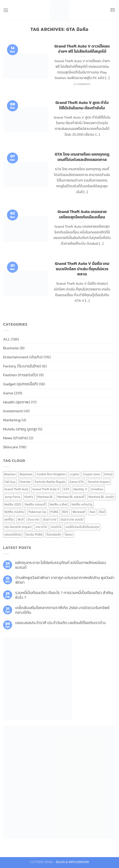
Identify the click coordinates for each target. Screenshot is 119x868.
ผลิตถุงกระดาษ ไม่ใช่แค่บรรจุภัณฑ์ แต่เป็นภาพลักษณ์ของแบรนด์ (61, 565)
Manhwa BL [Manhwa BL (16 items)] (45, 497)
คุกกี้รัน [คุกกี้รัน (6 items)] (9, 519)
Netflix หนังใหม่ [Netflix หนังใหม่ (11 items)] (14, 512)
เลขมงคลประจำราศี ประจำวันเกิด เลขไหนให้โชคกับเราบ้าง (60, 623)
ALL (7, 339)
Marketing (12, 420)
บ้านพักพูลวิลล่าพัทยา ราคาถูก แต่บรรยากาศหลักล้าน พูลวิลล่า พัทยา (65, 580)
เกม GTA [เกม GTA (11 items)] (41, 527)
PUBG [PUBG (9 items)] (54, 512)
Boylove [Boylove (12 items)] (10, 474)
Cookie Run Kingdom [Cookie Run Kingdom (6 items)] (51, 474)
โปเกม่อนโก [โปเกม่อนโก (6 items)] (54, 534)
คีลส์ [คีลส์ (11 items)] (102, 512)
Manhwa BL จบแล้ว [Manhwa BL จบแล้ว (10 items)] (101, 497)
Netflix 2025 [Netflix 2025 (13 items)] (13, 504)
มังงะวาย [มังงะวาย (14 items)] (33, 519)
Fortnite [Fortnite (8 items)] (25, 482)
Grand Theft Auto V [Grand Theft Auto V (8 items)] (46, 489)
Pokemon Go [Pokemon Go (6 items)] (37, 512)
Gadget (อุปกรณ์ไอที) (21, 384)
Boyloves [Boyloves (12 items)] (26, 474)
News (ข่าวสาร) (15, 438)
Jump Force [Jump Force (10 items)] (12, 497)
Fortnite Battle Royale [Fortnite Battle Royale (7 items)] (50, 482)
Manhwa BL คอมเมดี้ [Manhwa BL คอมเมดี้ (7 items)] (71, 497)
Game (8, 393)
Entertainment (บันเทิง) (23, 357)
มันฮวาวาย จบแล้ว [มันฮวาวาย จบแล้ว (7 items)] (72, 519)
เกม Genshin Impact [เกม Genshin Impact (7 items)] (18, 527)
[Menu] (6, 10)
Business (11, 348)
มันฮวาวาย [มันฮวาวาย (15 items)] (50, 519)
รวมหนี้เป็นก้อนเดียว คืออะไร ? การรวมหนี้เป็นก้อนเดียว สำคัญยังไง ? (64, 595)
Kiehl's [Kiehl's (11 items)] (29, 497)
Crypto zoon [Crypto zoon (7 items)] (92, 474)
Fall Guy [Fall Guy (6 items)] (10, 482)
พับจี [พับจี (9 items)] (21, 519)
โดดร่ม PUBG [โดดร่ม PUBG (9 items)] (34, 534)
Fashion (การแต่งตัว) (21, 375)
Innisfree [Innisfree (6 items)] (97, 489)
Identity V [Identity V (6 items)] (80, 489)
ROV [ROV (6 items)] (65, 512)
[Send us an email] (113, 10)
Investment (13, 411)
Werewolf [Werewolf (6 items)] (79, 512)
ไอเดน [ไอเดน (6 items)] (69, 534)
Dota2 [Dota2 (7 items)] (108, 474)
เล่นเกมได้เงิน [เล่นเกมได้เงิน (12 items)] (13, 534)
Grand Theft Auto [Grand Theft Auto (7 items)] (16, 489)
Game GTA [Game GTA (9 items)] (77, 482)
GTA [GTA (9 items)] (66, 489)
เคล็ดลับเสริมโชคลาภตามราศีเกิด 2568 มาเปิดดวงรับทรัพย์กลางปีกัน (62, 610)
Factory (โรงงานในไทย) (22, 366)
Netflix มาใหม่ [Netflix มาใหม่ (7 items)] (59, 504)
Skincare (11, 447)
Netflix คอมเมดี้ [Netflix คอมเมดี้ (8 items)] (35, 504)
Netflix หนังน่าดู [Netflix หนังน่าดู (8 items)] (82, 504)
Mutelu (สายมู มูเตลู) (20, 429)
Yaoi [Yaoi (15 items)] (92, 512)
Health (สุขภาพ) (17, 402)
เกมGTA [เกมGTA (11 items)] (56, 527)
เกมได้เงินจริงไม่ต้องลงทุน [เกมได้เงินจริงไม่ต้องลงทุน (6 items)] (82, 527)
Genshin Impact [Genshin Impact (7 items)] (99, 482)
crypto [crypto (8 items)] (74, 474)
